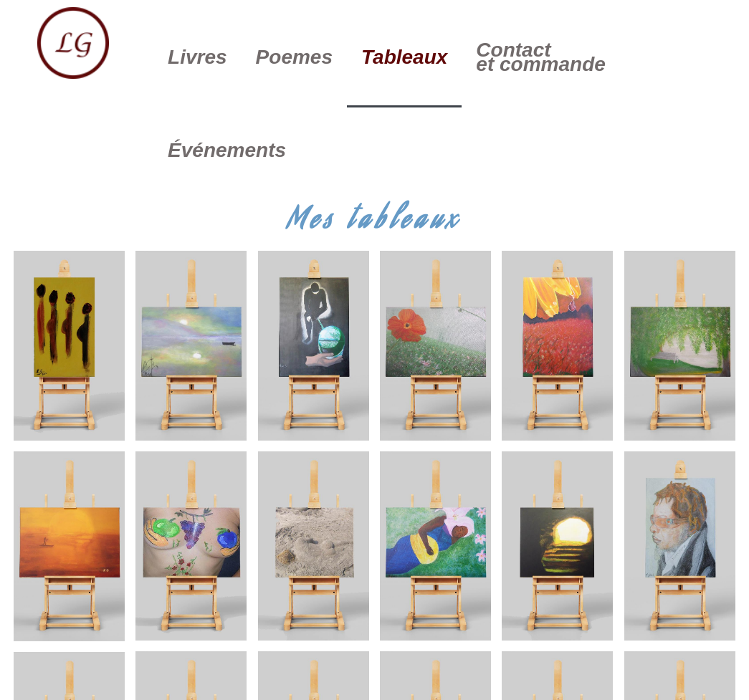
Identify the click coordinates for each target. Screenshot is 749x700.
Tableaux (404, 57)
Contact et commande (541, 57)
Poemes (294, 57)
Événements (227, 150)
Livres (197, 57)
